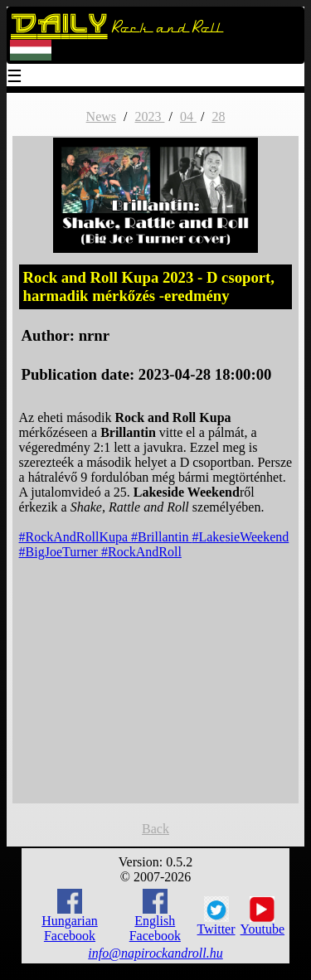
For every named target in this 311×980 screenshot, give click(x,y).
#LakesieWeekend (240, 537)
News (101, 116)
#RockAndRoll (141, 552)
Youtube (263, 916)
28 (218, 116)
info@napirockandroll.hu (155, 953)
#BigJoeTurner (60, 552)
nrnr (94, 335)
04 (188, 116)
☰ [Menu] (15, 78)
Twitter (216, 916)
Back (155, 829)
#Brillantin (161, 537)
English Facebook (155, 916)
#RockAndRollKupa (75, 537)
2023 (149, 116)
